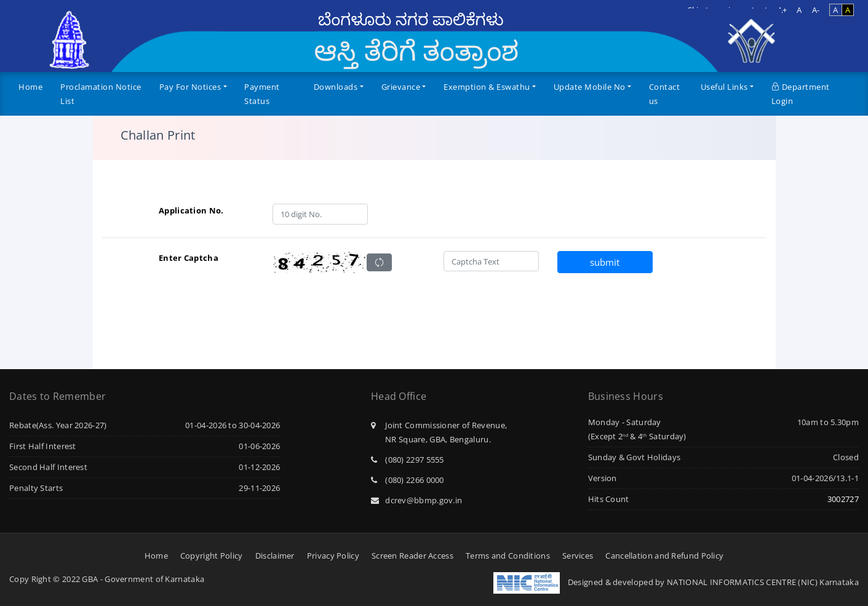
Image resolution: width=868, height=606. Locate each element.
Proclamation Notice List (101, 94)
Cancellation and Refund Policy (664, 556)
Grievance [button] (401, 87)
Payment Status (262, 94)
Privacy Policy (333, 556)
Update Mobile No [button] (590, 87)
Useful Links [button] (724, 87)
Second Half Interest (48, 467)
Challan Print (158, 135)
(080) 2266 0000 (408, 480)
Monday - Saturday (625, 422)
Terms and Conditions (508, 556)
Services (578, 556)
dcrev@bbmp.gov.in (416, 500)
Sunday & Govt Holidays (635, 457)
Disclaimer (275, 556)
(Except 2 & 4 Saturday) (637, 436)
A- (816, 10)
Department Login (801, 94)
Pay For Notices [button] (190, 87)
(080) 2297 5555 (408, 460)
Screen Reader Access (412, 556)
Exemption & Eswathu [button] (487, 87)
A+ (782, 10)
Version (603, 478)
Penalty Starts (36, 488)
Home (30, 87)
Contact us (665, 94)
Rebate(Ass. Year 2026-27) (58, 425)
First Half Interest (43, 446)
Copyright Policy (212, 556)
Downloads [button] (336, 87)
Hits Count (609, 499)
